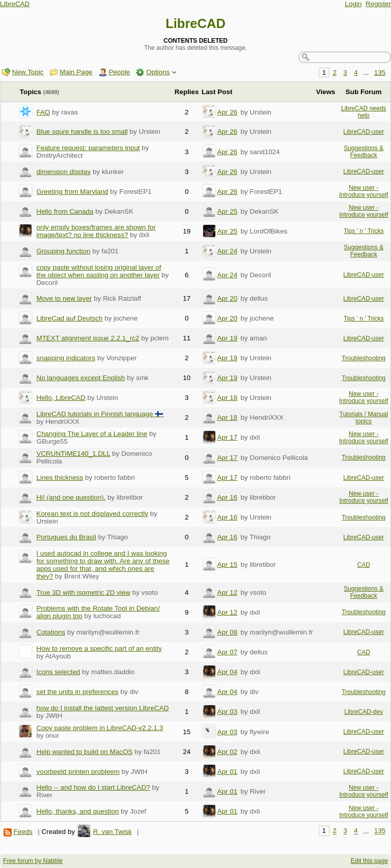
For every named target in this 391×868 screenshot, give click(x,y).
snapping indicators (66, 358)
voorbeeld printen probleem (78, 772)
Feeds (23, 832)
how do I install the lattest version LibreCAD (102, 708)
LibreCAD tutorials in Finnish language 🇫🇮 (100, 414)
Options (158, 72)
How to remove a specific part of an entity (99, 648)
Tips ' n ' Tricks (364, 231)
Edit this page (369, 861)
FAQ (43, 112)
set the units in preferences (77, 692)
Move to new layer (64, 298)
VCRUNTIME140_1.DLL (73, 454)
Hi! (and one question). (71, 497)
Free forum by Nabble (33, 861)
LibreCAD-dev (364, 712)
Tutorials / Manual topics (364, 418)
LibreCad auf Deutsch (69, 318)
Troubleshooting (364, 358)
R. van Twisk (113, 832)
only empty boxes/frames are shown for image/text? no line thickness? (96, 231)
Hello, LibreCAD (61, 398)
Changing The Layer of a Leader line (92, 434)
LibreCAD (15, 4)
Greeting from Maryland (72, 192)
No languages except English (80, 378)
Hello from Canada (65, 211)
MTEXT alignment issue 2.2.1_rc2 (88, 338)
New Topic (28, 72)
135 (380, 73)
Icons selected (58, 672)
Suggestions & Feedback (364, 152)
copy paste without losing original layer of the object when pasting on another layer (99, 271)
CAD (364, 565)
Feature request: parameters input (88, 148)
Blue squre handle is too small (82, 132)
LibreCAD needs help (364, 112)
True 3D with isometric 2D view (83, 592)
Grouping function (63, 251)
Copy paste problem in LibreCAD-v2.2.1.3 (100, 728)
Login (354, 4)
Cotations (51, 632)
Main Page (76, 72)
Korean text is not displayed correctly (92, 514)
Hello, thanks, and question (77, 811)
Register (378, 4)
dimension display (63, 172)
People (119, 72)
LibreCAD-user (364, 132)
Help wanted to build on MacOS (84, 752)
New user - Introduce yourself (364, 191)
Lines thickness (60, 478)
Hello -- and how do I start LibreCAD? (93, 787)
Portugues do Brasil (66, 537)
